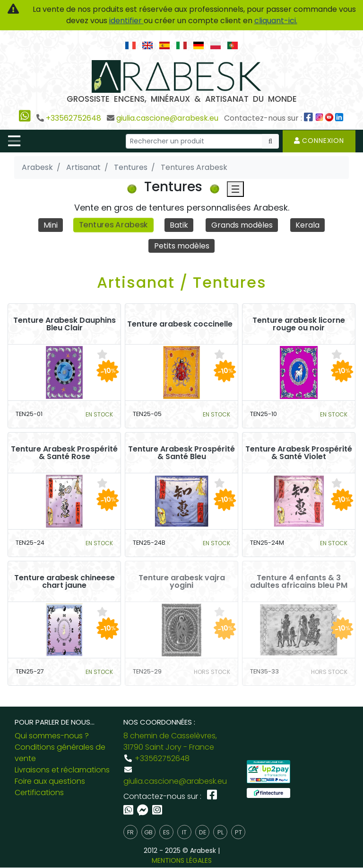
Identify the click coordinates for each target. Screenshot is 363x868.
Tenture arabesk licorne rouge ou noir (299, 324)
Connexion (319, 141)
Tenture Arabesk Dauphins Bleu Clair (65, 324)
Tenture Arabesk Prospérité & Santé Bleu (181, 453)
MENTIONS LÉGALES (182, 861)
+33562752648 (73, 118)
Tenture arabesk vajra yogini (182, 582)
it (184, 832)
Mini (50, 225)
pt (238, 832)
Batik (179, 225)
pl (220, 832)
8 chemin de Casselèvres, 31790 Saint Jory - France (170, 742)
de (203, 832)
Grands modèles (242, 225)
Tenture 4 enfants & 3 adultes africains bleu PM (299, 582)
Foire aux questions (50, 782)
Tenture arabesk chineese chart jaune (65, 582)
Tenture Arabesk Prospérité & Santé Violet (299, 453)
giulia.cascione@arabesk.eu (167, 118)
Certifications (39, 793)
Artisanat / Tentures (182, 282)
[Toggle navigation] (14, 141)
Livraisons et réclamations (62, 770)
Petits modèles (182, 246)
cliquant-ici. (276, 21)
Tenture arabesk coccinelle (180, 324)
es (166, 832)
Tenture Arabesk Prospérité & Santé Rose (64, 453)
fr (130, 832)
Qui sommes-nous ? (52, 736)
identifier (126, 21)
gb (148, 832)
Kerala (308, 225)
